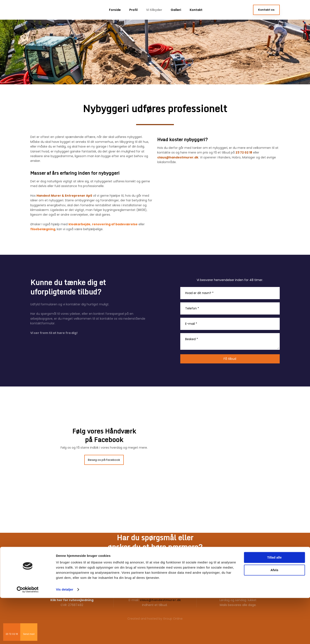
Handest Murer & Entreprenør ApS (64, 196)
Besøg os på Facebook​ (104, 460)
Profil (133, 10)
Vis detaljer (65, 636)
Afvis (274, 616)
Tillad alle (274, 604)
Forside (115, 10)
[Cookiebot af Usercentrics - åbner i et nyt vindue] (28, 636)
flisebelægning (43, 229)
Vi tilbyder (154, 10)
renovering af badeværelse (115, 224)
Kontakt (196, 10)
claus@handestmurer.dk (178, 157)
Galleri (176, 10)
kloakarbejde (79, 224)
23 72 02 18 (244, 152)
